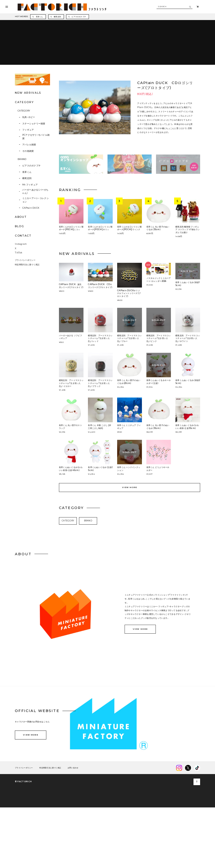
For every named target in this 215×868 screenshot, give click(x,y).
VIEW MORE (130, 544)
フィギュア (28, 179)
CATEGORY (24, 160)
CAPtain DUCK (31, 257)
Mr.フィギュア (30, 234)
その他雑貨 (28, 200)
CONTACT (23, 285)
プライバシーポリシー (25, 317)
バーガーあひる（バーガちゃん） (35, 241)
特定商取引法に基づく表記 (27, 321)
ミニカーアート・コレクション (36, 249)
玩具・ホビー (29, 167)
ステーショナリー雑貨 (34, 173)
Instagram (21, 301)
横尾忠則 (27, 228)
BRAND (22, 209)
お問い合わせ (73, 824)
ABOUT (21, 266)
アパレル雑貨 (29, 194)
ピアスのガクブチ (31, 215)
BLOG (20, 276)
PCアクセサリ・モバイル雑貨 (36, 186)
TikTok (19, 309)
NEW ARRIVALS (28, 142)
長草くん (27, 221)
